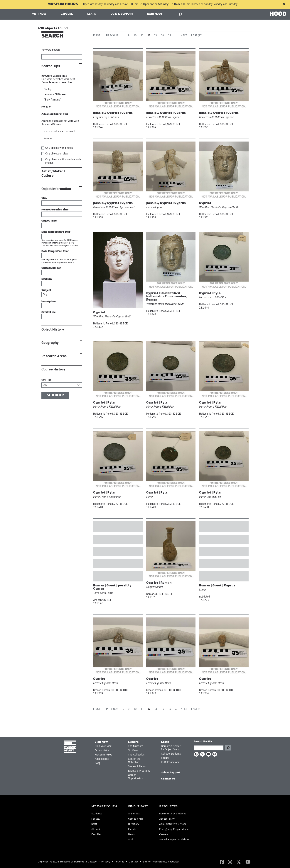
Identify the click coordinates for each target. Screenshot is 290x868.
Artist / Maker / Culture (53, 173)
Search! (55, 395)
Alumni (96, 829)
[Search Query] (209, 748)
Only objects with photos (59, 148)
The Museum (136, 746)
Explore (67, 14)
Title (44, 199)
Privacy (106, 862)
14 (162, 36)
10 (135, 36)
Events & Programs (139, 771)
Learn (92, 14)
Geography (50, 343)
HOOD (278, 14)
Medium (47, 279)
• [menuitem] (99, 862)
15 (170, 36)
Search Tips (51, 66)
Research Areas (54, 356)
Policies (119, 862)
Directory (134, 824)
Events (132, 829)
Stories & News (137, 766)
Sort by (47, 380)
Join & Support (122, 14)
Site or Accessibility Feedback (161, 862)
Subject (46, 290)
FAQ (97, 763)
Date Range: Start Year (56, 232)
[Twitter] (239, 862)
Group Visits (102, 750)
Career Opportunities (136, 777)
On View (133, 750)
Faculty (165, 758)
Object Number (51, 268)
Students (97, 813)
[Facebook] (222, 862)
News (131, 834)
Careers (164, 834)
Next (184, 36)
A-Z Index (134, 813)
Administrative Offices (173, 824)
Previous (112, 36)
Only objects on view (57, 154)
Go (228, 748)
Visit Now (39, 14)
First (97, 36)
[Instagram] (230, 862)
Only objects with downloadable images (63, 161)
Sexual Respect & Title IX (174, 839)
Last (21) (197, 36)
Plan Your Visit (103, 746)
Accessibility (102, 759)
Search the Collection (134, 760)
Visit (131, 839)
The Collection (136, 755)
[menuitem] (105, 821)
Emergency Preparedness (174, 829)
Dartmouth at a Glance (173, 813)
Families (96, 834)
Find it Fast (138, 806)
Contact (133, 862)
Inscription (49, 301)
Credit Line (49, 312)
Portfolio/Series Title (55, 210)
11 (142, 36)
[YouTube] (248, 862)
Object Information (56, 189)
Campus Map (136, 819)
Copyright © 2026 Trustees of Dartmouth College (67, 862)
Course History (53, 369)
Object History (53, 330)
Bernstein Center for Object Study (171, 748)
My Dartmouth (104, 806)
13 (155, 36)
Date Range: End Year (55, 251)
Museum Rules (103, 755)
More (45, 107)
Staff (94, 824)
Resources (168, 806)
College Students (171, 754)
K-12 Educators (170, 762)
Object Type (49, 221)
